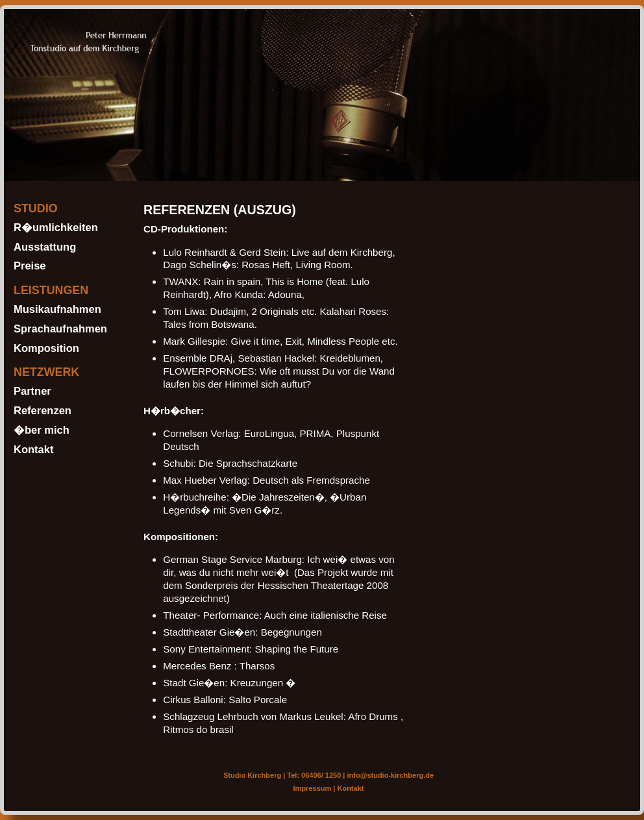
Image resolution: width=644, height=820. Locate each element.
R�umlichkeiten (56, 227)
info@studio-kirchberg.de (391, 775)
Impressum (313, 788)
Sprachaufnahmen (60, 329)
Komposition (46, 348)
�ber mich (42, 430)
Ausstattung (45, 247)
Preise (30, 266)
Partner (32, 391)
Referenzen (43, 410)
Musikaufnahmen (57, 309)
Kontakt (33, 449)
